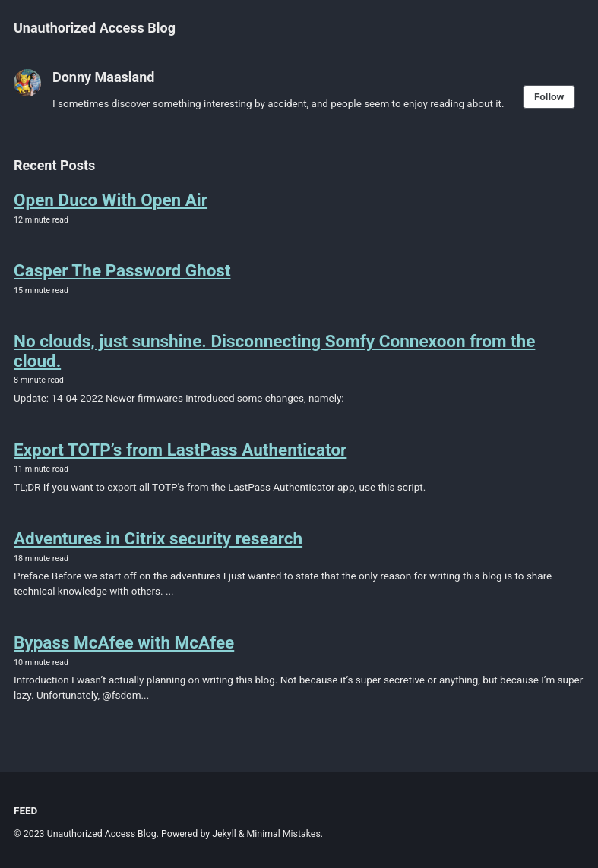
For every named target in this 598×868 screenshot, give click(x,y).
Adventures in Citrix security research (158, 538)
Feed (25, 810)
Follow (549, 96)
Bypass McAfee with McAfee (124, 642)
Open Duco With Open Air (111, 200)
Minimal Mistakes (284, 834)
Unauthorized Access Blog (95, 28)
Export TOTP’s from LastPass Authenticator (180, 450)
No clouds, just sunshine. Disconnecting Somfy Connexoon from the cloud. (274, 351)
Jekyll (224, 834)
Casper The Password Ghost (122, 270)
